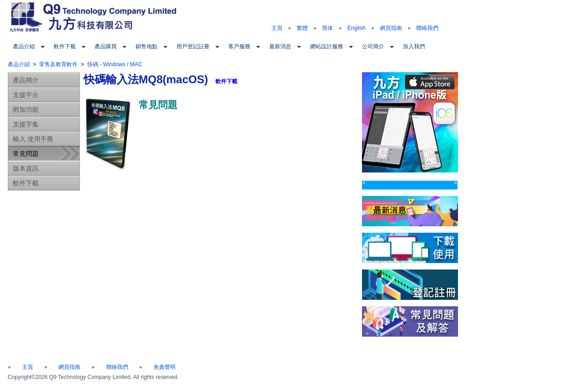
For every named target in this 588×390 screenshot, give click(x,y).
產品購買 (106, 46)
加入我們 (414, 46)
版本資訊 (26, 168)
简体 (328, 28)
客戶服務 (239, 46)
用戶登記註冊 (193, 46)
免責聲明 (164, 367)
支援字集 (26, 124)
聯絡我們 (427, 28)
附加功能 (26, 109)
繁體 (302, 28)
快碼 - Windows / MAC (115, 64)
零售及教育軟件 (58, 64)
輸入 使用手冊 (33, 139)
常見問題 (26, 154)
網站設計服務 (327, 46)
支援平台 (26, 95)
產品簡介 (26, 80)
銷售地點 (147, 46)
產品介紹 (24, 46)
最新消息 (280, 46)
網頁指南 (391, 28)
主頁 (277, 28)
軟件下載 (65, 46)
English (356, 28)
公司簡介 (373, 46)
